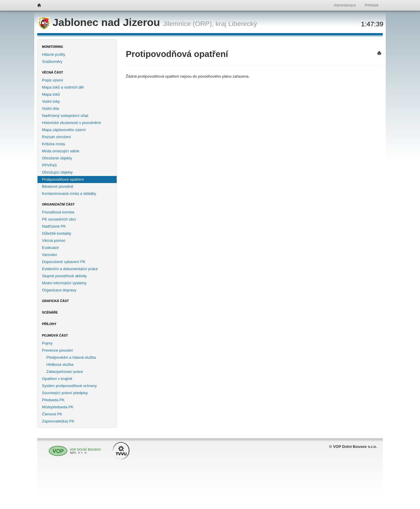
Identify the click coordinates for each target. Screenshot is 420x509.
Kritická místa (53, 144)
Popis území (53, 80)
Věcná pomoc (54, 240)
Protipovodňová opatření (63, 179)
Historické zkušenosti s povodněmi (71, 123)
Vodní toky (51, 101)
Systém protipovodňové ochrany (69, 386)
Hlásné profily (54, 54)
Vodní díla (51, 109)
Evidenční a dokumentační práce (70, 269)
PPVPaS (49, 165)
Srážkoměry (52, 62)
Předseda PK (53, 400)
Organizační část (58, 204)
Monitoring (52, 47)
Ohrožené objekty (57, 158)
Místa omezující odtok (61, 151)
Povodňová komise (58, 212)
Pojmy (47, 343)
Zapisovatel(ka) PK (58, 421)
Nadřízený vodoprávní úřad (65, 116)
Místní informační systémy (64, 283)
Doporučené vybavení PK (64, 262)
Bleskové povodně (58, 186)
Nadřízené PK (54, 226)
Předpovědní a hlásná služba (71, 357)
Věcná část (53, 72)
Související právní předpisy (65, 393)
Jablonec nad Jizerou (100, 22)
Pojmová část (55, 335)
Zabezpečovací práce (65, 372)
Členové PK (52, 414)
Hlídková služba (60, 364)
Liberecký (243, 24)
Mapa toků (51, 94)
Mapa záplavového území (64, 130)
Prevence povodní (57, 350)
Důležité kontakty (57, 233)
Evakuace (50, 248)
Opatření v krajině (57, 379)
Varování (49, 255)
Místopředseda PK (58, 407)
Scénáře (50, 312)
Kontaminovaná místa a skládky (69, 194)
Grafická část (55, 301)
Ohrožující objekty (57, 172)
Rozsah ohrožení (56, 137)
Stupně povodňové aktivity (64, 276)
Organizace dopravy (59, 290)
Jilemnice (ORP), (188, 24)
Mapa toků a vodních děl (63, 87)
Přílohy (49, 324)
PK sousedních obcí (59, 219)
